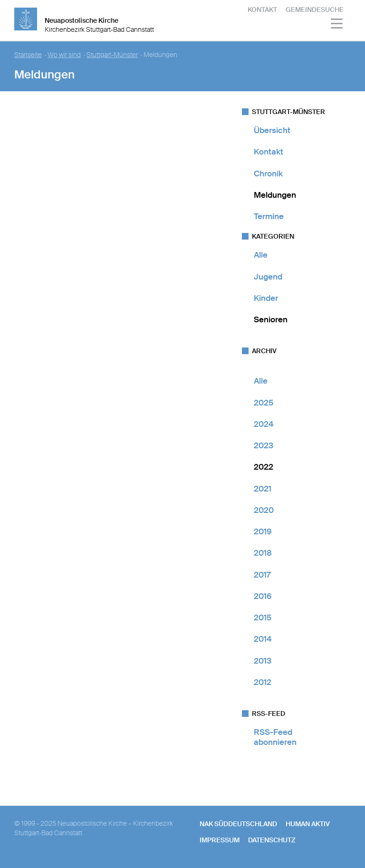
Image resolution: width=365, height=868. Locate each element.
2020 (264, 510)
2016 (263, 596)
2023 (264, 445)
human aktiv (308, 824)
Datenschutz (272, 840)
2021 (263, 489)
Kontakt (262, 10)
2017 (262, 575)
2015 (263, 617)
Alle (261, 255)
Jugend (268, 277)
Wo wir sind (64, 55)
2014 (263, 639)
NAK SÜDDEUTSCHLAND (238, 824)
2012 (263, 682)
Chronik (268, 174)
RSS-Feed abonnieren (275, 737)
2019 (263, 531)
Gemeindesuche (315, 10)
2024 (264, 424)
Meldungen (275, 195)
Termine (269, 216)
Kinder (266, 298)
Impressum (220, 840)
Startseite (28, 55)
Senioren (271, 319)
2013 (263, 661)
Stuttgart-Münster (112, 55)
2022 (264, 467)
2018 (263, 553)
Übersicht (272, 130)
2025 (264, 403)
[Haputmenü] (337, 25)
